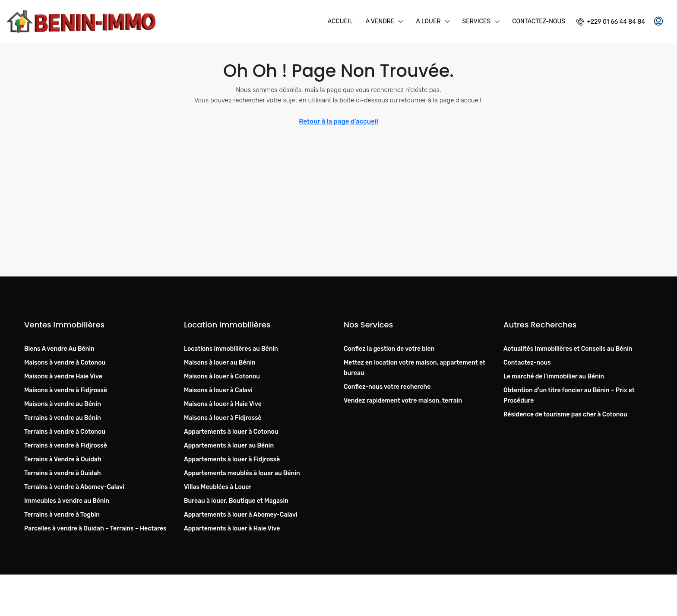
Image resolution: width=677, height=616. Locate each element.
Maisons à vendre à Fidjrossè (66, 390)
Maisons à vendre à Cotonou (65, 363)
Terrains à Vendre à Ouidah (63, 459)
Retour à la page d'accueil (338, 121)
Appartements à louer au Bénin (229, 446)
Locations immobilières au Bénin (231, 349)
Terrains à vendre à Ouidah (63, 473)
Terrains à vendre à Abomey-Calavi (74, 487)
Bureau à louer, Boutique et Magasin (236, 501)
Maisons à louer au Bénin (220, 363)
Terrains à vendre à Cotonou (65, 432)
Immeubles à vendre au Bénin (67, 501)
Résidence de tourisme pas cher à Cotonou (565, 414)
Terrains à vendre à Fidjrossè (66, 446)
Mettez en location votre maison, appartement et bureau (414, 368)
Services (477, 21)
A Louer (428, 21)
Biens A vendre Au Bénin (59, 349)
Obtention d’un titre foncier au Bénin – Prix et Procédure (569, 395)
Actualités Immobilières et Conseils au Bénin (568, 349)
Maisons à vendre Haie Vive (63, 376)
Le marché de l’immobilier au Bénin (554, 376)
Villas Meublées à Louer (218, 487)
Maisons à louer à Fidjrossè (223, 418)
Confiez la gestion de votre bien (389, 349)
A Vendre (380, 21)
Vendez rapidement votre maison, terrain (403, 401)
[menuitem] (611, 22)
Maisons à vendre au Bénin (63, 404)
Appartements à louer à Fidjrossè (232, 459)
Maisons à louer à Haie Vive (223, 404)
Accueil (340, 21)
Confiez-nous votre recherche (387, 387)
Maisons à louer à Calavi (218, 390)
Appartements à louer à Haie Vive (232, 529)
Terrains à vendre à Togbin (62, 515)
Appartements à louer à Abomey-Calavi (241, 515)
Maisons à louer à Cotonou (222, 376)
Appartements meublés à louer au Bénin (242, 473)
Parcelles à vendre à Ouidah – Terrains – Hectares (95, 529)
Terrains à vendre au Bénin (63, 418)
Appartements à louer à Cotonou (231, 432)
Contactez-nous (539, 21)
